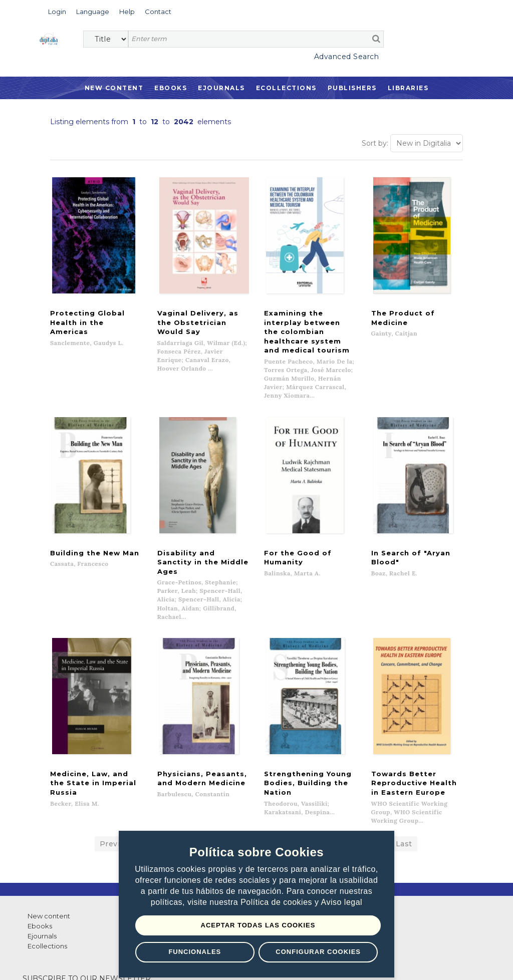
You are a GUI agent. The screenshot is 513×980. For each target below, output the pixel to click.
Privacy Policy (115, 961)
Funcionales (195, 952)
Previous (117, 750)
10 (309, 750)
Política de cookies (278, 902)
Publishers (352, 88)
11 (329, 750)
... (380, 750)
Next (355, 750)
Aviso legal (342, 902)
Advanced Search (347, 57)
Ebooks (171, 88)
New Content (114, 88)
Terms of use (60, 961)
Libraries (408, 88)
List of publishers (175, 822)
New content (49, 822)
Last (404, 750)
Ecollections (286, 88)
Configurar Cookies (318, 952)
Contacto (285, 822)
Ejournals (221, 88)
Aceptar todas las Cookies (258, 925)
